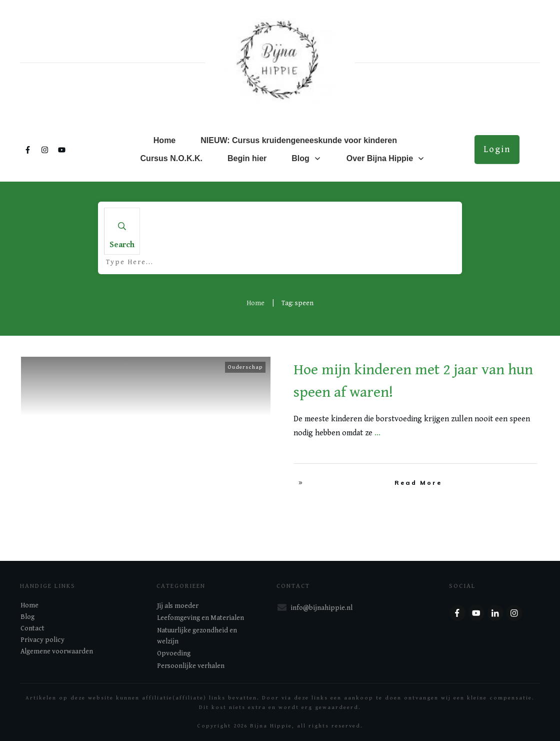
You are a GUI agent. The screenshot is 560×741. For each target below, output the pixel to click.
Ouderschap (245, 367)
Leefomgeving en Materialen (200, 618)
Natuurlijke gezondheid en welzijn (197, 636)
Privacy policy (42, 640)
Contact (32, 628)
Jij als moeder (178, 606)
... (377, 433)
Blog (27, 617)
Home (29, 605)
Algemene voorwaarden (57, 651)
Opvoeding (174, 653)
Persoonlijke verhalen (191, 666)
